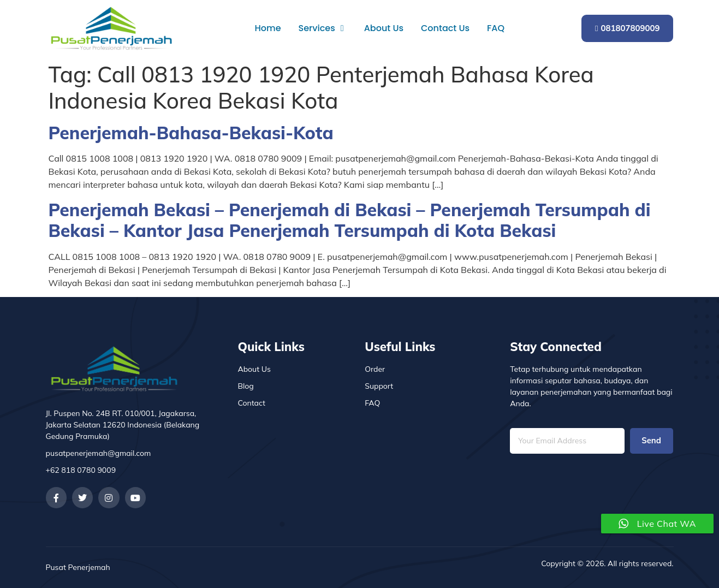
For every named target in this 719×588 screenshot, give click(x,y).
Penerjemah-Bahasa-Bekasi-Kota (191, 133)
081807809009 (628, 28)
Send (651, 441)
